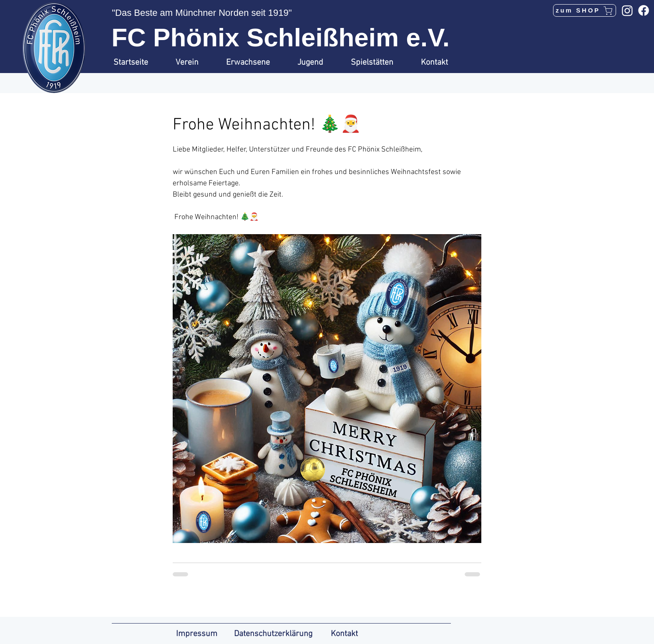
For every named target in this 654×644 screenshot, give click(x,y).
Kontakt (344, 634)
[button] (195, 63)
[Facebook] (644, 10)
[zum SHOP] (585, 10)
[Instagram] (627, 10)
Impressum (197, 634)
